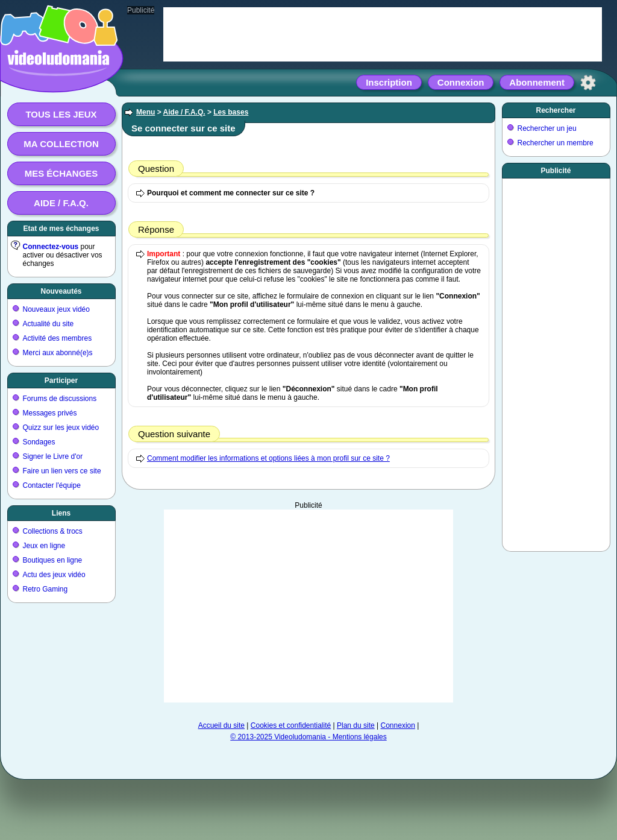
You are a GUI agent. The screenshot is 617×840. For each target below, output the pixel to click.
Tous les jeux (61, 114)
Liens (61, 513)
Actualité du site (49, 324)
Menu (146, 112)
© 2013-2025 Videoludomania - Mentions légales (308, 737)
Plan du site (356, 725)
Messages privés (50, 413)
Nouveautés (61, 291)
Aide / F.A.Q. (61, 203)
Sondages (39, 442)
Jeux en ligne (44, 546)
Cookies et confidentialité (291, 725)
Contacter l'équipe (52, 485)
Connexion (461, 82)
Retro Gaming (45, 589)
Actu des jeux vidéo (54, 575)
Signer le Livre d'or (53, 456)
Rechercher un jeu (547, 128)
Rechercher (556, 110)
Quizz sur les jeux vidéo (61, 428)
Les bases (231, 112)
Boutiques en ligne (53, 560)
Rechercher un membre (556, 143)
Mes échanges (61, 173)
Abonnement (537, 82)
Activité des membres (58, 338)
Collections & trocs (53, 531)
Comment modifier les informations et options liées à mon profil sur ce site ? (268, 458)
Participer (61, 381)
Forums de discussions (60, 399)
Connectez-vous (51, 247)
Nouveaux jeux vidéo (56, 309)
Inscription (389, 82)
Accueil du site (221, 725)
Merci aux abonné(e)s (58, 353)
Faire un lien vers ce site (62, 471)
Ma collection (61, 144)
